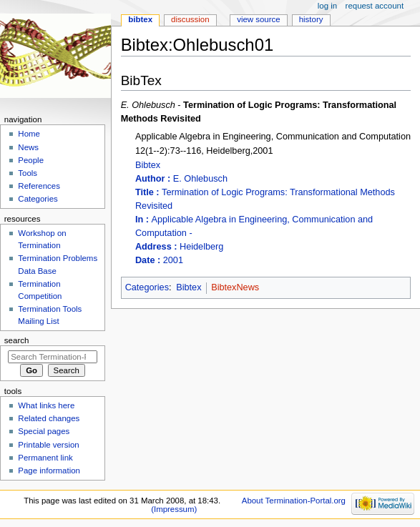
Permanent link (45, 458)
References (39, 186)
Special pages (44, 431)
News (28, 147)
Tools (28, 173)
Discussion (190, 19)
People (31, 160)
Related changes (49, 418)
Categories (147, 287)
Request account (375, 6)
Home (29, 134)
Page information (49, 471)
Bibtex (273, 214)
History (311, 19)
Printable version (48, 445)
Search (17, 340)
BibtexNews (235, 287)
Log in (327, 6)
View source (258, 19)
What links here (46, 405)
